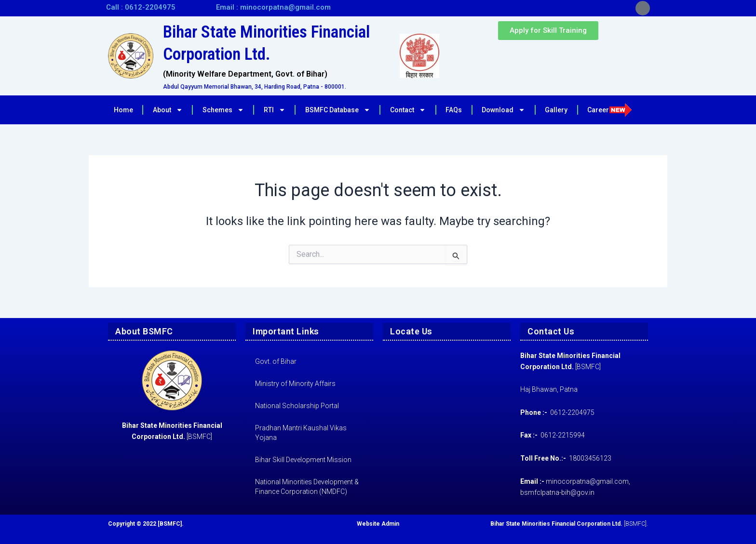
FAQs (454, 110)
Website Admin (378, 524)
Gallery (556, 110)
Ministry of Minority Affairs (295, 384)
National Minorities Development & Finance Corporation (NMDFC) (307, 487)
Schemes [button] (223, 110)
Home (123, 110)
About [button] (168, 110)
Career (610, 110)
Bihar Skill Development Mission (303, 460)
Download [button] (503, 110)
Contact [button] (408, 110)
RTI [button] (275, 110)
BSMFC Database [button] (338, 110)
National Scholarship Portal (297, 406)
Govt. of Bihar (276, 361)
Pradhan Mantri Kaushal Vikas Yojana (301, 433)
